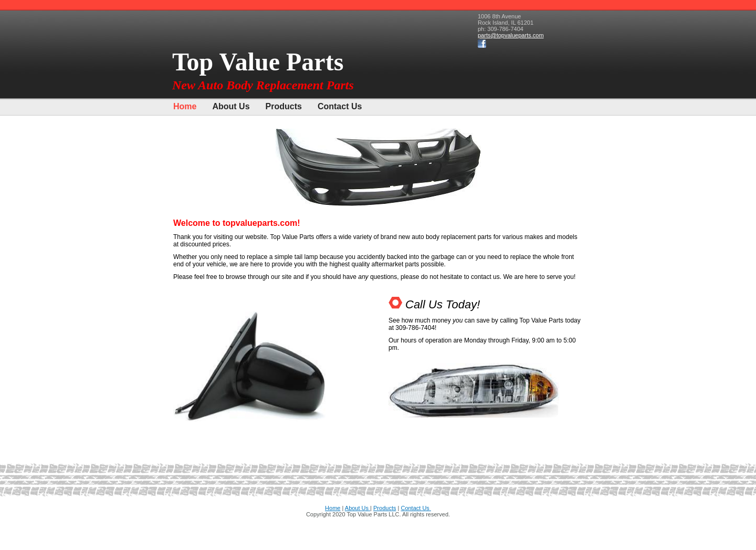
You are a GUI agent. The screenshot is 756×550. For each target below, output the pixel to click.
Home (185, 106)
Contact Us (340, 106)
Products (284, 106)
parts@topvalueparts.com (511, 35)
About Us (231, 106)
